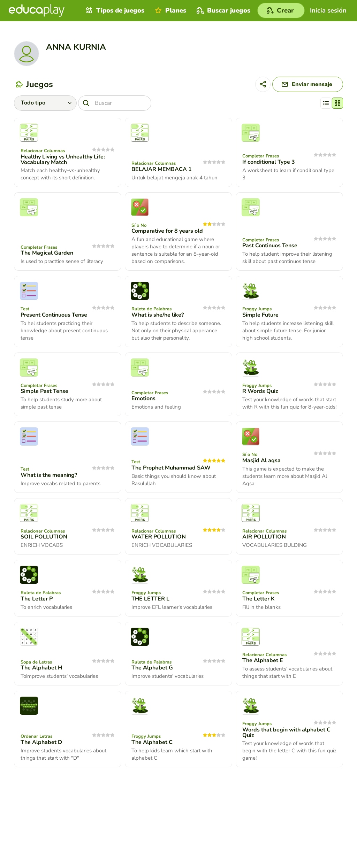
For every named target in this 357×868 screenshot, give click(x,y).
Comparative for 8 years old (167, 231)
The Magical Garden (47, 253)
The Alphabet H (41, 668)
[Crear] (281, 10)
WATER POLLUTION (159, 537)
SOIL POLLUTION (44, 537)
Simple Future (260, 315)
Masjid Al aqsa (261, 460)
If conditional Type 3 (269, 162)
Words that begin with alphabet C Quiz (286, 733)
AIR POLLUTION (264, 537)
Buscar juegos (223, 10)
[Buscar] (115, 103)
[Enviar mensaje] (308, 84)
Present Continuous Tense (54, 315)
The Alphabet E (263, 660)
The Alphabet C (152, 742)
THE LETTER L (150, 599)
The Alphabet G (152, 668)
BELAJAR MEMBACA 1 (162, 169)
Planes (170, 10)
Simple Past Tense (44, 391)
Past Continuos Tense (270, 246)
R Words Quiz (260, 391)
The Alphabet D (41, 742)
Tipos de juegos (114, 10)
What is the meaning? (49, 475)
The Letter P (37, 599)
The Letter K (259, 599)
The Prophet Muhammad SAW (171, 468)
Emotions (143, 398)
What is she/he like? (158, 315)
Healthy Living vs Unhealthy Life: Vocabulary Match (63, 160)
